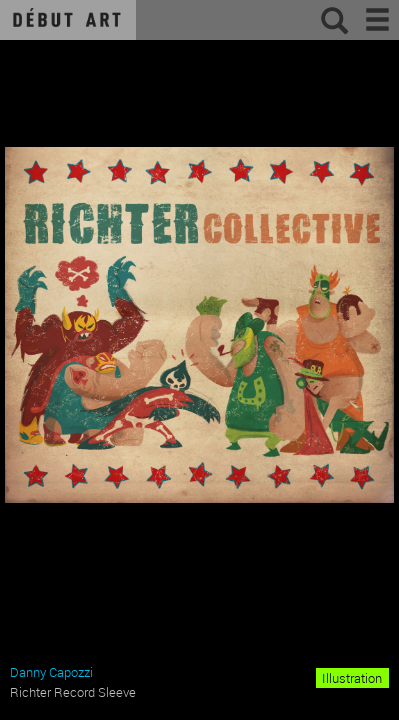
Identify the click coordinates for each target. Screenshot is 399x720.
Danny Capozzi (51, 672)
